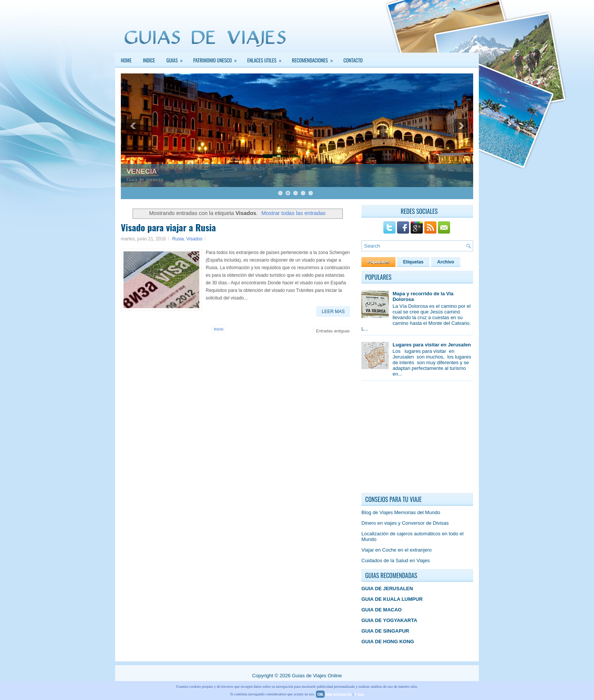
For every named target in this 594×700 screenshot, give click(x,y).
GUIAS (177, 58)
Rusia (178, 239)
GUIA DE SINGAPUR (385, 631)
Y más (359, 694)
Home (126, 60)
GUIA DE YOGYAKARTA (389, 620)
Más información (339, 694)
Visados (194, 239)
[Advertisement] (418, 439)
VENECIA (142, 171)
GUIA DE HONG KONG (388, 642)
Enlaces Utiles (267, 58)
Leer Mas (333, 312)
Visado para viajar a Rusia (168, 227)
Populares (378, 262)
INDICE (149, 60)
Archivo (446, 262)
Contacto (353, 60)
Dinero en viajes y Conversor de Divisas (405, 523)
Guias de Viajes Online (317, 676)
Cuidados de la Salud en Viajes (395, 560)
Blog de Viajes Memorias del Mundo (401, 512)
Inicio (219, 329)
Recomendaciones (315, 58)
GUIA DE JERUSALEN (387, 589)
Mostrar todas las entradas (293, 213)
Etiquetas (413, 262)
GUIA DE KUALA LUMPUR (392, 599)
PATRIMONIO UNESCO (217, 58)
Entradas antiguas (333, 331)
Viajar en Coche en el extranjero (397, 550)
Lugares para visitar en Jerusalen (432, 345)
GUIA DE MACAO (381, 610)
